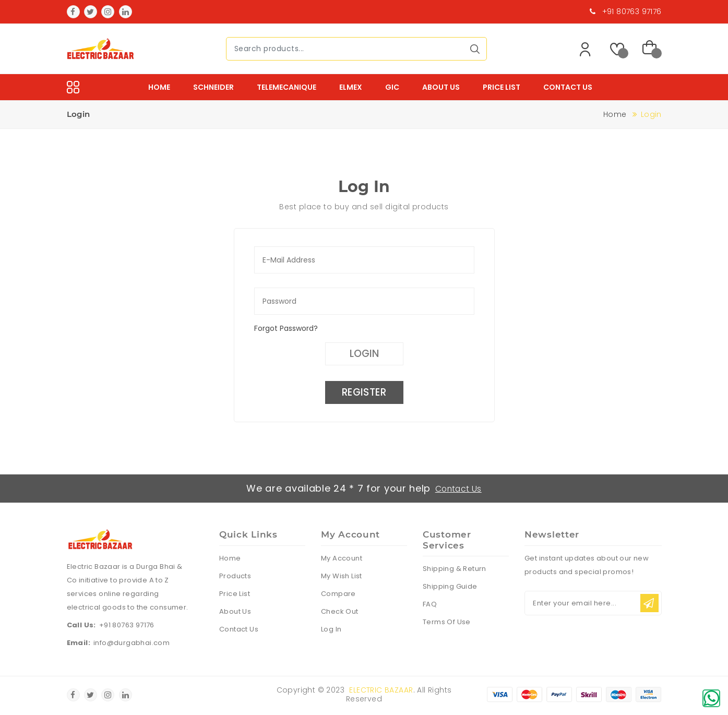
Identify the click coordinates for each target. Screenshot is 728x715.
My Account (342, 559)
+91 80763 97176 (127, 626)
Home (159, 87)
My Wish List (342, 576)
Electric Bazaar (381, 691)
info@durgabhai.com (132, 644)
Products (235, 576)
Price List (502, 87)
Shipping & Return (455, 570)
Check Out (340, 612)
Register (364, 394)
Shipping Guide (450, 587)
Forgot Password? (286, 328)
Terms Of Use (447, 623)
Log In (331, 630)
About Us (441, 87)
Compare (338, 594)
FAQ (430, 605)
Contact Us (568, 87)
